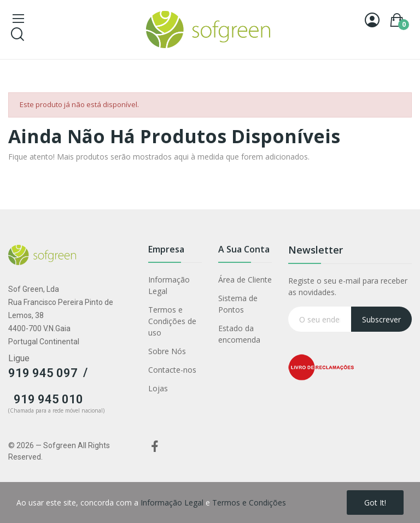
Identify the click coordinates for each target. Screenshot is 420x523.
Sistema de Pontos (238, 304)
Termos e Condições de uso (172, 321)
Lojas (158, 388)
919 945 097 (43, 373)
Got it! (375, 503)
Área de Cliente (245, 280)
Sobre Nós (167, 351)
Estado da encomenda (239, 334)
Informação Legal (169, 285)
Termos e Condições (249, 503)
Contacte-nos (172, 370)
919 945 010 (48, 399)
